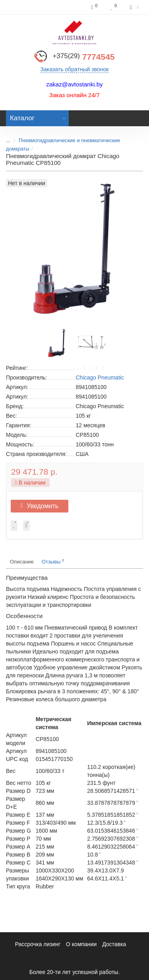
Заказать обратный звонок (75, 69)
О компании (81, 944)
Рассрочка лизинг (38, 944)
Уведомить (40, 506)
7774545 (83, 57)
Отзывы (53, 561)
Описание (22, 562)
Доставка (114, 944)
